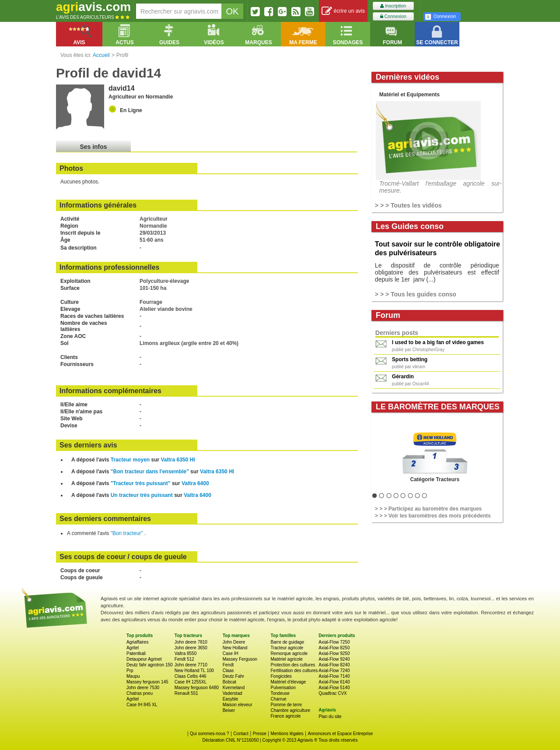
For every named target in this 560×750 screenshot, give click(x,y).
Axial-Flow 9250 (334, 653)
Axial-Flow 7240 (334, 671)
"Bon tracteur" (128, 533)
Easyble (231, 699)
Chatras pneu (140, 693)
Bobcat (229, 682)
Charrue (278, 699)
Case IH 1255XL (191, 682)
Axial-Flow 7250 (334, 642)
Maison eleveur (238, 705)
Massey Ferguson (240, 659)
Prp (130, 671)
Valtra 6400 (195, 483)
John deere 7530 (143, 688)
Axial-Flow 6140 (334, 682)
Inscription (393, 6)
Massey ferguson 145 (147, 682)
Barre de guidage (287, 642)
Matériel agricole (286, 659)
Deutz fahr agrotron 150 (150, 665)
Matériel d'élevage (288, 682)
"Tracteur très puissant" (141, 483)
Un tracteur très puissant (142, 495)
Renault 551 (186, 693)
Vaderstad (233, 693)
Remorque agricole (289, 653)
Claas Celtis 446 (191, 676)
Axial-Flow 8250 (334, 648)
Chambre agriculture (290, 710)
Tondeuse (280, 693)
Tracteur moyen (130, 460)
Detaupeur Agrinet (144, 659)
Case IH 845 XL (142, 705)
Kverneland (234, 688)
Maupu (133, 676)
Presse (260, 734)
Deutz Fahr (233, 676)
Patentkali (136, 653)
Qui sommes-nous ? (209, 734)
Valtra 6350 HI (178, 460)
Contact (241, 734)
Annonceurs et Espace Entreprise (340, 734)
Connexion (393, 16)
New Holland (235, 648)
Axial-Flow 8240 (334, 665)
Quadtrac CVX (332, 693)
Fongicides (281, 676)
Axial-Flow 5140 (334, 688)
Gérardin (403, 377)
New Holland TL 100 (194, 671)
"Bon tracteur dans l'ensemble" (150, 472)
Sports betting (410, 359)
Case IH (231, 653)
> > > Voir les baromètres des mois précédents (433, 516)
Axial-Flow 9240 (334, 659)
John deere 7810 (191, 642)
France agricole (285, 716)
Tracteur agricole (287, 648)
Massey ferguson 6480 (197, 688)
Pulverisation (283, 688)
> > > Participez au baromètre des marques (428, 509)
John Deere (234, 642)
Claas (228, 671)
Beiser (229, 710)
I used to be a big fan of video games (438, 342)
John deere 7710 (191, 665)
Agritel (133, 648)
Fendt (228, 665)
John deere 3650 (191, 648)
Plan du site (330, 717)
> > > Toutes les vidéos (408, 205)
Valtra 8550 (185, 653)
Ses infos (93, 147)
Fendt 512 (184, 659)
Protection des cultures (293, 665)
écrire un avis (343, 11)
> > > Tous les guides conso (416, 294)
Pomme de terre (286, 705)
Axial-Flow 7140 (334, 676)
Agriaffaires (137, 642)
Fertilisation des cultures (294, 671)
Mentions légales (287, 734)
